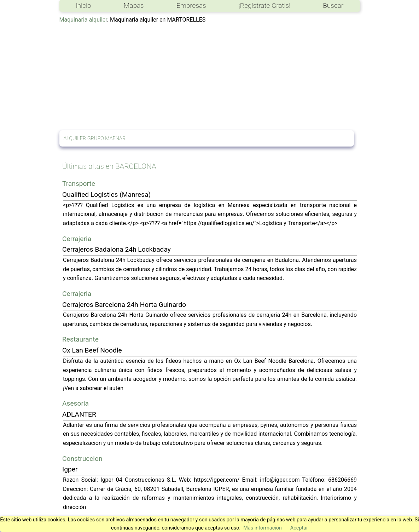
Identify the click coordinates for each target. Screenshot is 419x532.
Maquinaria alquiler (83, 20)
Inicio (83, 5)
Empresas (191, 5)
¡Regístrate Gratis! (264, 5)
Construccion (82, 459)
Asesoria (75, 403)
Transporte (79, 184)
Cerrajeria (77, 239)
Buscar (333, 5)
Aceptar (299, 528)
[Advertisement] (210, 77)
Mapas (134, 5)
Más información (263, 528)
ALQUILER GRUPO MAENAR (95, 139)
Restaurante (80, 339)
